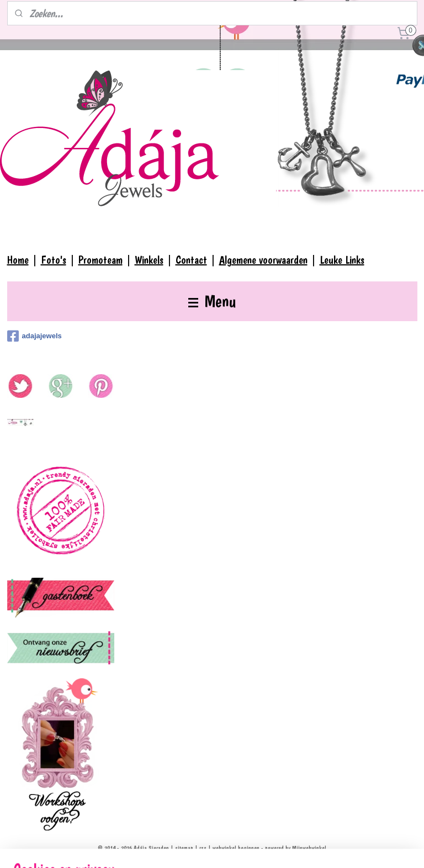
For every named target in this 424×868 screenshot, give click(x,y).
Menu (212, 301)
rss (203, 848)
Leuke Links (342, 260)
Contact (191, 260)
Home (18, 260)
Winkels (149, 260)
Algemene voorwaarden (263, 260)
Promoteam (100, 260)
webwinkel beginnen (236, 848)
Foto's (54, 260)
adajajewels (35, 336)
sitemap (184, 848)
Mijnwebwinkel (309, 848)
